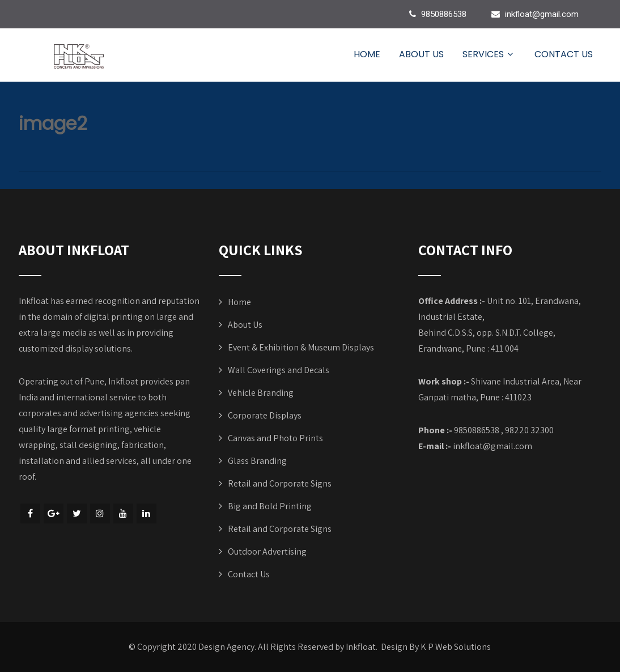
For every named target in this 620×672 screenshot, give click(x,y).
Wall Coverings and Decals (279, 370)
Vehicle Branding (261, 393)
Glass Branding (257, 461)
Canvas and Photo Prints (275, 438)
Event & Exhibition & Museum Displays (301, 347)
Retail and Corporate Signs (280, 483)
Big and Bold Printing (270, 506)
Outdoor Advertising (267, 551)
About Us (421, 54)
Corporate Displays (265, 415)
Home (367, 54)
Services (489, 54)
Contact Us (564, 54)
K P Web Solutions (456, 647)
